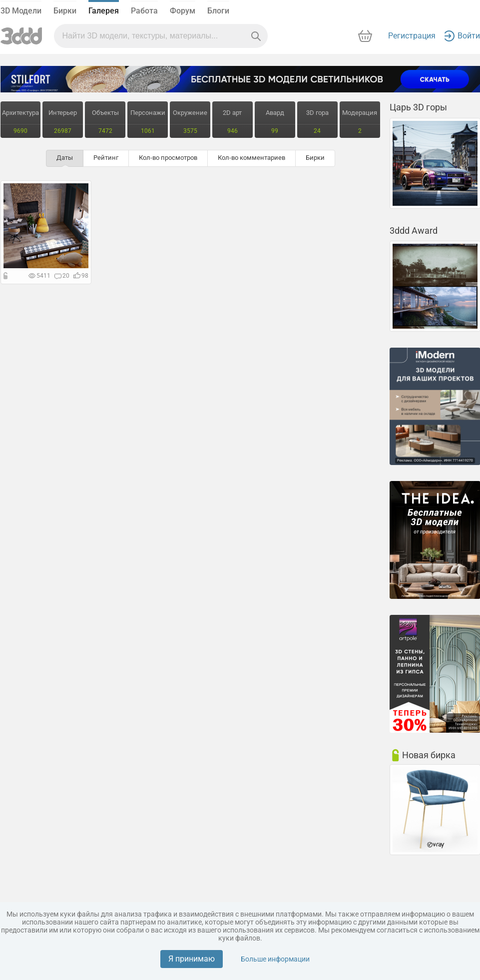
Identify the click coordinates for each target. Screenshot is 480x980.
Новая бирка (429, 755)
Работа (144, 11)
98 (81, 276)
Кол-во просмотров (168, 158)
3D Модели (21, 11)
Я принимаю (192, 959)
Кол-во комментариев (251, 158)
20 (62, 276)
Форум (183, 11)
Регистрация (412, 36)
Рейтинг (106, 158)
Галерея (104, 11)
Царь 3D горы (418, 107)
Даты (65, 158)
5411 (39, 276)
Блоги (218, 11)
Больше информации (275, 959)
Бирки (65, 11)
